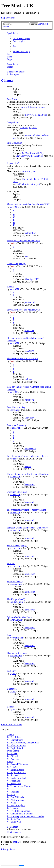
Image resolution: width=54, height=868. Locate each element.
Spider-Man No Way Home (20, 617)
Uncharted (12, 689)
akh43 (18, 184)
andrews (24, 128)
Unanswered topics (16, 72)
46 (14, 220)
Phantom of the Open (17, 653)
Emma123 (29, 330)
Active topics (13, 74)
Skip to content (8, 18)
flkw (27, 115)
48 (14, 225)
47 (14, 223)
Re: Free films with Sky (33, 153)
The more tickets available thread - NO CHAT (28, 204)
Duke (9, 635)
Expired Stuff (13, 163)
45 (14, 217)
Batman (11, 707)
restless (13, 459)
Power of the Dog (15, 581)
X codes (11, 287)
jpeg (26, 256)
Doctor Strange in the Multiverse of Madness (28, 474)
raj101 (13, 673)
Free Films (12, 99)
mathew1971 (30, 233)
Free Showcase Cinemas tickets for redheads (28, 456)
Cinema (7, 80)
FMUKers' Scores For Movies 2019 (23, 310)
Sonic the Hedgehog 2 (17, 546)
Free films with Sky (16, 407)
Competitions (13, 122)
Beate (12, 243)
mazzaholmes (16, 584)
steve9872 (14, 207)
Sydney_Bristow (28, 107)
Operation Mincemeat (17, 492)
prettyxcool (30, 135)
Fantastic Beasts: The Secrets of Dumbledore (28, 528)
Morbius (11, 563)
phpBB (16, 842)
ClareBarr (20, 156)
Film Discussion (14, 143)
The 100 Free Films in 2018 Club (22, 359)
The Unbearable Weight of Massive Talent (26, 510)
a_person (40, 107)
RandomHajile (16, 602)
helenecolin (15, 477)
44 (14, 215)
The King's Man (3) (16, 599)
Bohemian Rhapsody (17, 425)
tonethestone (16, 428)
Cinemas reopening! (16, 264)
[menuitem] (21, 38)
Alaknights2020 (32, 279)
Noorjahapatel (16, 638)
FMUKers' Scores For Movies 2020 (23, 240)
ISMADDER (16, 620)
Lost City (11, 671)
